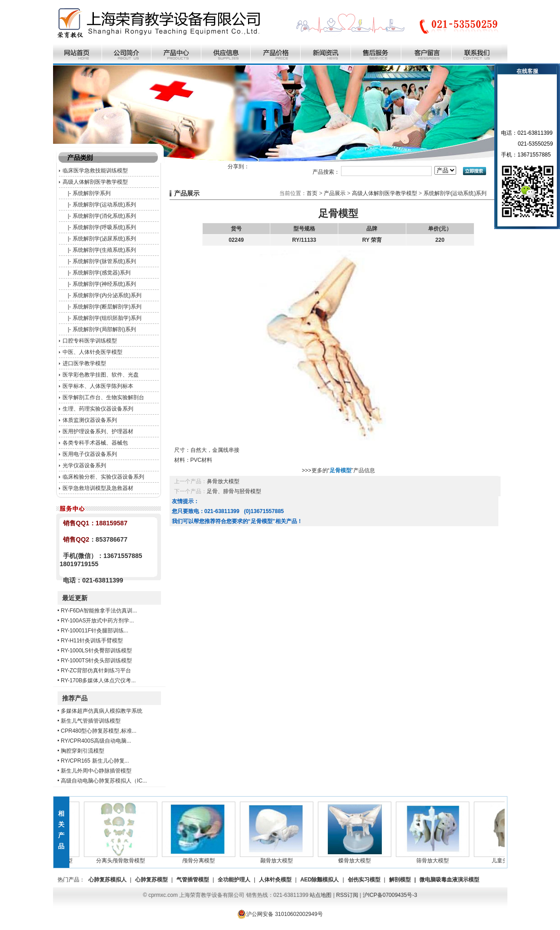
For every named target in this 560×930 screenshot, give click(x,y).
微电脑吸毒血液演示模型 (449, 880)
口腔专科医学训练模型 (90, 341)
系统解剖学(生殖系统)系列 (104, 250)
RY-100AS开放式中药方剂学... (97, 621)
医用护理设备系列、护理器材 (98, 431)
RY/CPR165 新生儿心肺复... (95, 761)
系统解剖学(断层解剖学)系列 (107, 307)
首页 (312, 193)
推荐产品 (75, 698)
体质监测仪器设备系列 (90, 420)
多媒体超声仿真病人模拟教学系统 (102, 711)
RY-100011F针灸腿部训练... (95, 631)
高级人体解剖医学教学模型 (95, 182)
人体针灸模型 (275, 880)
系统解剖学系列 (92, 193)
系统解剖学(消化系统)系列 (104, 216)
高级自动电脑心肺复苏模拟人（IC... (104, 781)
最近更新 (75, 598)
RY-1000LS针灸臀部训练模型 (96, 651)
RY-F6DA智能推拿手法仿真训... (99, 611)
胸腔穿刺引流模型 (83, 751)
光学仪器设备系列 (84, 465)
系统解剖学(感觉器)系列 (102, 273)
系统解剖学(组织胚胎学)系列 (107, 318)
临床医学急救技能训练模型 (95, 171)
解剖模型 (400, 880)
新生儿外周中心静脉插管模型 (96, 771)
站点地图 (321, 895)
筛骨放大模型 (439, 858)
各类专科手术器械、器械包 (95, 443)
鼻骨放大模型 (223, 481)
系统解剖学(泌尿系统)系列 (104, 239)
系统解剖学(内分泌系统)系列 (107, 295)
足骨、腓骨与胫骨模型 (234, 491)
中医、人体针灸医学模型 (93, 352)
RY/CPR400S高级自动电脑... (96, 741)
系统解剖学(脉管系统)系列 (104, 261)
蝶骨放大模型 (361, 858)
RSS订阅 (347, 895)
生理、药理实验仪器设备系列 (98, 409)
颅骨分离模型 (205, 858)
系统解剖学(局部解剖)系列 (104, 329)
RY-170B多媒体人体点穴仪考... (98, 680)
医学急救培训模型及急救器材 (98, 488)
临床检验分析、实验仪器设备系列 (103, 477)
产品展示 (335, 193)
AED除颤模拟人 (319, 880)
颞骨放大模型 (283, 858)
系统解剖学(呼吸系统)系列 (104, 227)
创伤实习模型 (364, 880)
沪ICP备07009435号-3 (390, 895)
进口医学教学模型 (84, 363)
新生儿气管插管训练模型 (91, 721)
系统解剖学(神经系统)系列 (104, 284)
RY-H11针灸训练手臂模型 (92, 641)
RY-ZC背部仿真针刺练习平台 (96, 671)
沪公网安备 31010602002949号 (280, 914)
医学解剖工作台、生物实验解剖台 (103, 397)
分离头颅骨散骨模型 (127, 858)
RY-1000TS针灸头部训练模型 (96, 661)
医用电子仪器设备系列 (90, 454)
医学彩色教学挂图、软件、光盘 (101, 375)
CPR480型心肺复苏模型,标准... (99, 731)
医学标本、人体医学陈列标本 (98, 386)
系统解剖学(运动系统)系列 (104, 205)
